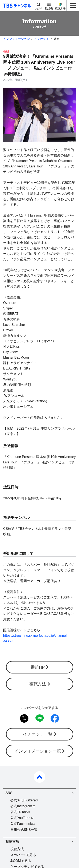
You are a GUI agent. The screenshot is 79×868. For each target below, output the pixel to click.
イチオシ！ (42, 39)
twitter (24, 718)
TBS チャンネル (17, 6)
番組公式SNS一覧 (24, 830)
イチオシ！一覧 (38, 734)
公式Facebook (21, 824)
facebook (55, 718)
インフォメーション (16, 39)
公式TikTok (19, 812)
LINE (40, 718)
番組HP (38, 667)
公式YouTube (20, 818)
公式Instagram (21, 806)
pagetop (39, 777)
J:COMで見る (21, 861)
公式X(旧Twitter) (23, 800)
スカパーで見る (23, 855)
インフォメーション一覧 (38, 751)
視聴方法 (60, 9)
